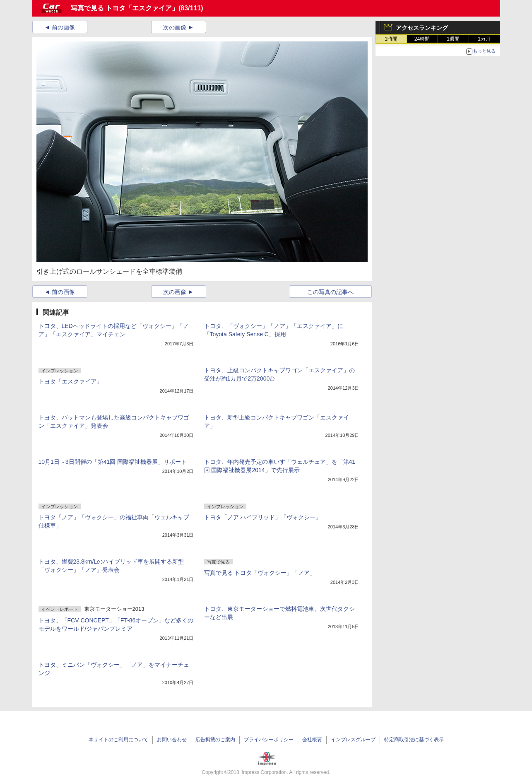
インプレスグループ (353, 740)
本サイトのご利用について (118, 740)
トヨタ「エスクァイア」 (70, 381)
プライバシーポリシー (269, 740)
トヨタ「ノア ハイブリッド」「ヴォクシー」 (263, 517)
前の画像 (63, 27)
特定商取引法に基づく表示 (414, 740)
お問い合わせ (172, 740)
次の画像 (175, 27)
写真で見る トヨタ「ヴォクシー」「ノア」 (260, 573)
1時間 (391, 39)
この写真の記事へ (330, 292)
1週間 (453, 39)
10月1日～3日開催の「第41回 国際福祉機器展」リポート (113, 462)
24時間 (422, 39)
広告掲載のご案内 (215, 740)
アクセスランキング (422, 28)
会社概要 (312, 740)
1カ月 (484, 39)
